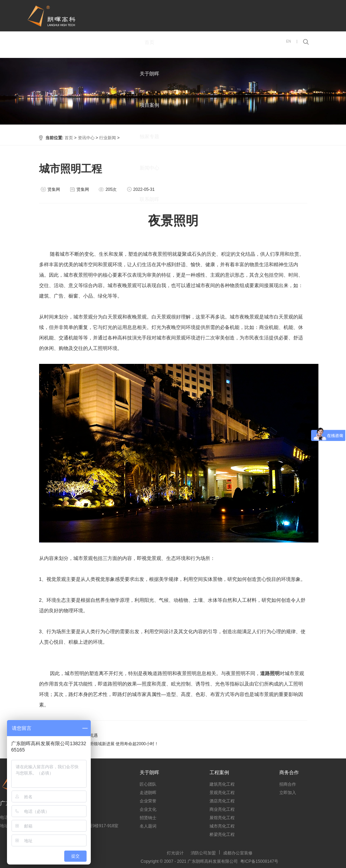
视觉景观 (56, 579)
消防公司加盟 (203, 853)
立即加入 (288, 793)
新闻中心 (149, 168)
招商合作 (288, 784)
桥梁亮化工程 (222, 835)
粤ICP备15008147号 (258, 861)
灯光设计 (175, 853)
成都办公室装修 (238, 853)
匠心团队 (148, 784)
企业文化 (148, 809)
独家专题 (149, 136)
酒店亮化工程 (222, 801)
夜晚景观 (137, 317)
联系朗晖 (149, 199)
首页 (149, 42)
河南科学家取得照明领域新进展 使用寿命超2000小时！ (107, 744)
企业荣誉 (148, 801)
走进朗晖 (148, 793)
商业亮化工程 (222, 809)
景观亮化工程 (222, 793)
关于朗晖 (149, 74)
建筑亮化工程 (222, 784)
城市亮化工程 (222, 826)
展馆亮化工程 (222, 818)
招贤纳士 (148, 818)
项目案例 (149, 105)
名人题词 (148, 826)
